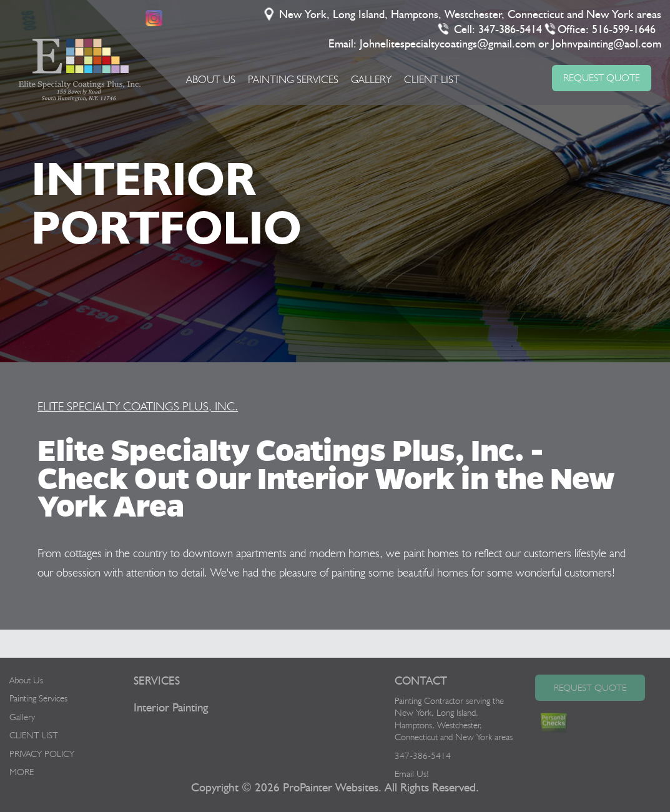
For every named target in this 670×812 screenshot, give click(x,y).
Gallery (371, 79)
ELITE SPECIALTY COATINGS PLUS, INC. (138, 406)
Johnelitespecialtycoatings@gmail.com (448, 44)
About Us (211, 79)
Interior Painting (171, 708)
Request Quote (590, 688)
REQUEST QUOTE (602, 78)
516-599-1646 (624, 30)
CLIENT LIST (432, 79)
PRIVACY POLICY (42, 754)
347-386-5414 (511, 30)
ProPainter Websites (331, 788)
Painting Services (293, 79)
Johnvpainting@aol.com (607, 44)
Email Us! (412, 774)
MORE (22, 772)
